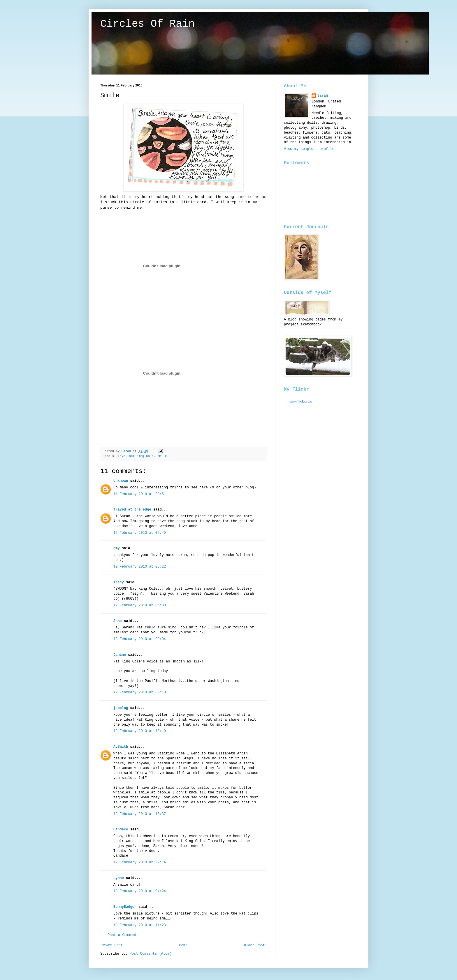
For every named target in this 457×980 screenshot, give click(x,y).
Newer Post (112, 945)
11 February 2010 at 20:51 (140, 494)
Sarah (323, 96)
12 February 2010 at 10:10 (140, 731)
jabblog (121, 708)
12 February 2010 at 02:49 (140, 533)
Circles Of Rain (147, 24)
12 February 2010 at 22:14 (140, 862)
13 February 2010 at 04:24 (140, 891)
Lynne (119, 878)
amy (117, 548)
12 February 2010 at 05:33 (140, 605)
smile (162, 456)
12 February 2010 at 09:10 (140, 692)
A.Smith (121, 747)
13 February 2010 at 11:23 (140, 925)
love (122, 456)
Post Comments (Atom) (151, 954)
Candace (121, 830)
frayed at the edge (132, 510)
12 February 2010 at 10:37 (140, 814)
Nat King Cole (141, 456)
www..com (301, 401)
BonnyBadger (125, 907)
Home (183, 945)
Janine (120, 655)
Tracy (119, 582)
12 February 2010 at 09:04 (140, 639)
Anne (118, 621)
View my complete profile (309, 149)
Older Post (254, 945)
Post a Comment (122, 935)
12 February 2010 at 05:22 (140, 567)
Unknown (121, 481)
